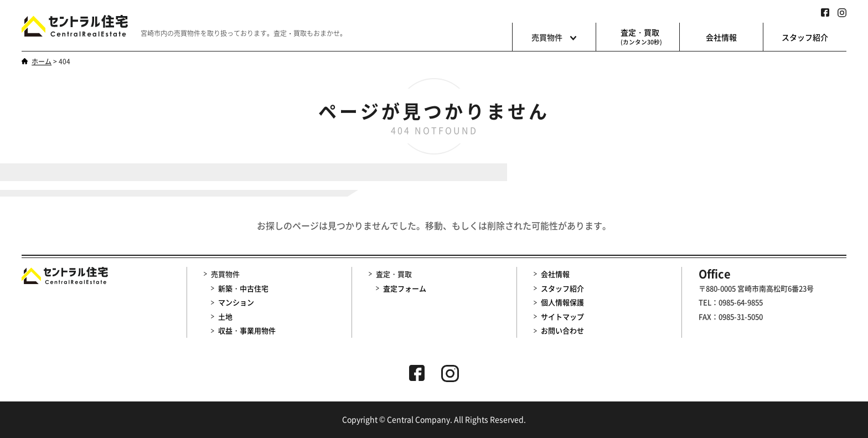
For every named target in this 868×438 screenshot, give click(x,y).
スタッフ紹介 (805, 37)
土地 (225, 316)
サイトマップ (562, 316)
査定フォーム (405, 288)
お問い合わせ (562, 331)
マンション (236, 302)
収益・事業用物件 (247, 331)
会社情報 (721, 37)
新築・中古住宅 (243, 288)
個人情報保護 (562, 302)
